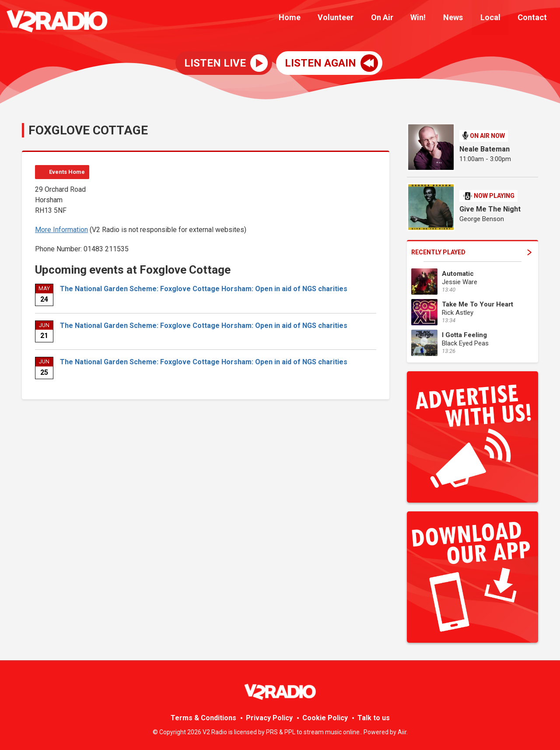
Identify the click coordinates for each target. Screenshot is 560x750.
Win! (430, 19)
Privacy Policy (269, 718)
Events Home (67, 172)
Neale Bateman (485, 149)
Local (495, 19)
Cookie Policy (325, 718)
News (461, 19)
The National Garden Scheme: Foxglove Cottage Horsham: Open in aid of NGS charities (204, 289)
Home (311, 19)
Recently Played (471, 252)
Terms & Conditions (203, 718)
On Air (397, 19)
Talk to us (374, 718)
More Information (61, 230)
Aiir (402, 732)
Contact (534, 19)
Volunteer (354, 19)
